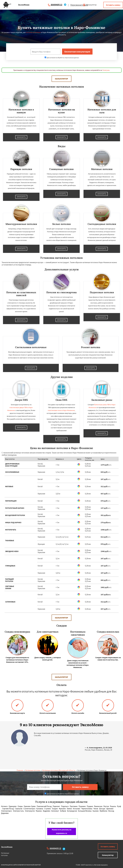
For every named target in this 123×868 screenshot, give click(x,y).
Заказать (21, 137)
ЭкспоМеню (7, 847)
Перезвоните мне (79, 5)
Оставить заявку (113, 5)
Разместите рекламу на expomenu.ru (62, 831)
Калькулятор (90, 5)
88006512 (57, 5)
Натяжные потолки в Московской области (59, 770)
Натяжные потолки (33, 770)
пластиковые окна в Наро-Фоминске (61, 410)
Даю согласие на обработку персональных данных (62, 58)
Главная (20, 770)
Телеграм (106, 70)
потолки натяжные (33, 32)
